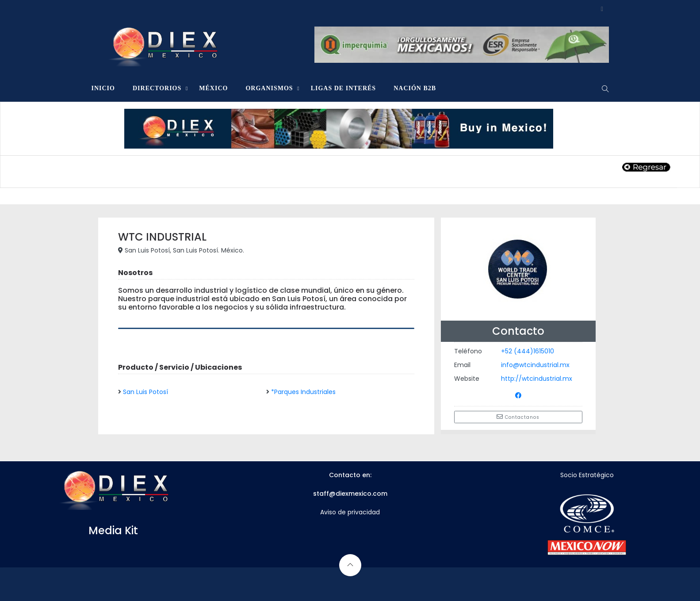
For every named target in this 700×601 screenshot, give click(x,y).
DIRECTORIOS (157, 88)
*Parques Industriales (303, 392)
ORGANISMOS (269, 88)
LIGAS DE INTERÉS (344, 88)
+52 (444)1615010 (528, 351)
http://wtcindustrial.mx (537, 379)
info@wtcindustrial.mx (535, 365)
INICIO (103, 88)
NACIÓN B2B (415, 88)
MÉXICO (213, 88)
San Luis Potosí (145, 392)
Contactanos (518, 417)
